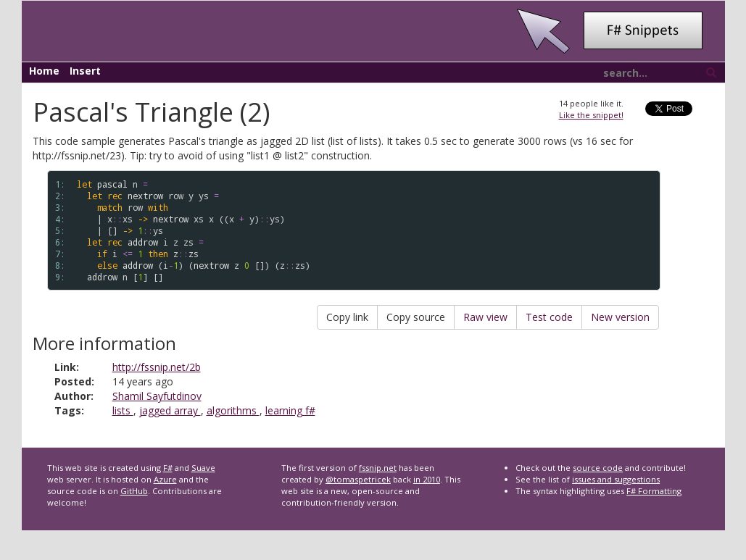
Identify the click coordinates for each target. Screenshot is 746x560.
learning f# (290, 410)
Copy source (416, 317)
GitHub (134, 491)
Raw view (485, 317)
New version (620, 317)
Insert (85, 71)
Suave (203, 468)
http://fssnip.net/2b (157, 367)
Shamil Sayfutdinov (157, 396)
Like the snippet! (591, 115)
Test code (549, 317)
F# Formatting (654, 491)
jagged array (170, 410)
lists (123, 410)
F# (168, 468)
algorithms (233, 410)
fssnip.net (378, 468)
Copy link (347, 317)
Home (44, 71)
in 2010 (427, 479)
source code (598, 468)
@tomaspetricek (358, 479)
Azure (165, 479)
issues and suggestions (616, 479)
